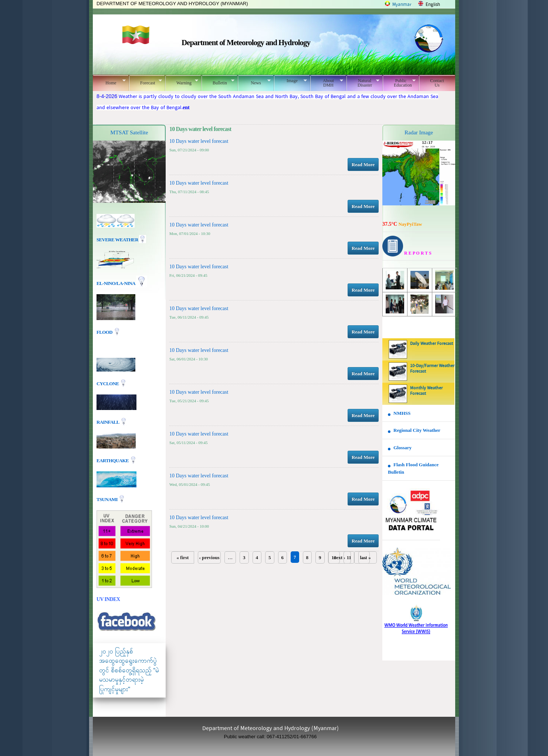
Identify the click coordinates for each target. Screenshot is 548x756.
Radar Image (419, 132)
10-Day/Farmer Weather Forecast (432, 369)
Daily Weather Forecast (432, 344)
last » (365, 557)
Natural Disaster (363, 83)
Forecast (146, 82)
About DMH (327, 83)
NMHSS (402, 413)
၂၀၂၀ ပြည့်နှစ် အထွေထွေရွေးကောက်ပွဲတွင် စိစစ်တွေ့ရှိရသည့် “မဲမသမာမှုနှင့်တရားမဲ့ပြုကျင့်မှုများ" (129, 670)
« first (183, 557)
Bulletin (218, 82)
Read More (363, 164)
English (433, 5)
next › (339, 557)
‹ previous (209, 557)
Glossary (402, 448)
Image (290, 81)
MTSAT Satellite (129, 132)
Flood (105, 332)
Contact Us (437, 83)
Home (109, 82)
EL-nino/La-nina (116, 283)
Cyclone (108, 383)
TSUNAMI (107, 499)
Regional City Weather (417, 430)
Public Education (399, 83)
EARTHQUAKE (113, 460)
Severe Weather (121, 240)
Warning (182, 82)
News (254, 82)
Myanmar (402, 5)
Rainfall (108, 422)
